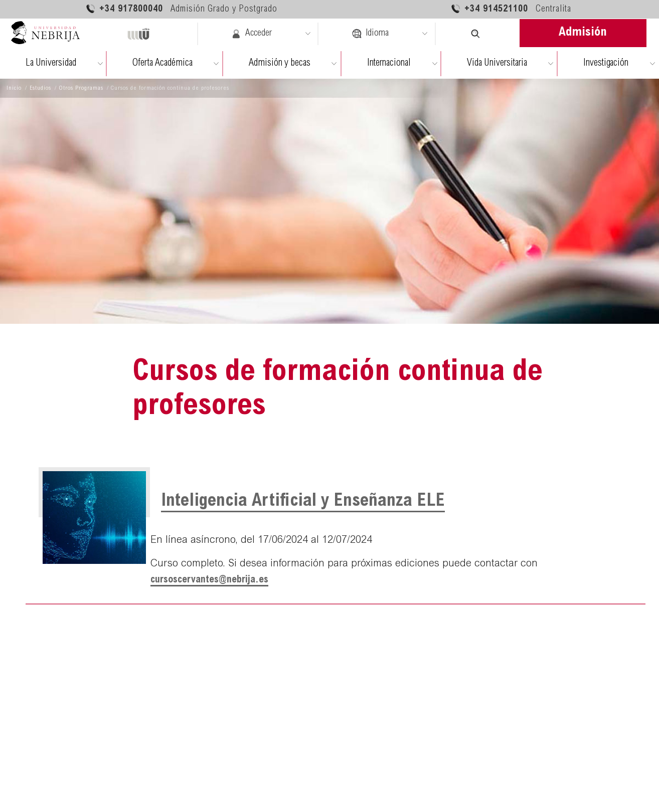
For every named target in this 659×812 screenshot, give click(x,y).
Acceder (252, 34)
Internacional (389, 63)
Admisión (583, 33)
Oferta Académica (162, 63)
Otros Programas (81, 88)
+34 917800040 (181, 9)
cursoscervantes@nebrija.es (209, 580)
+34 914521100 (511, 9)
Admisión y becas (280, 63)
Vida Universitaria (497, 63)
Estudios (40, 88)
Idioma (370, 34)
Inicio (14, 88)
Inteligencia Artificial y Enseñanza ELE (303, 502)
